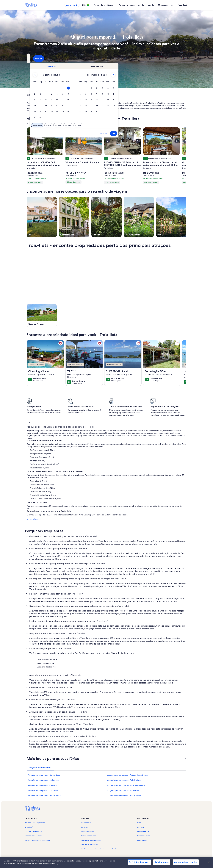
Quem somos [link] (86, 823)
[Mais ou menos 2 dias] (105, 125)
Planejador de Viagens (104, 5)
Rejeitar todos (162, 862)
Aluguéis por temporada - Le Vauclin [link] (43, 790)
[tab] (99, 66)
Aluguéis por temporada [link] (48, 95)
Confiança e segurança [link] (33, 831)
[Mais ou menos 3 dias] (115, 125)
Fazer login (183, 5)
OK (160, 133)
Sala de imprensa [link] (87, 831)
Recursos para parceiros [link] (34, 836)
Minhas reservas (166, 5)
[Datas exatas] (84, 125)
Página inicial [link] (31, 95)
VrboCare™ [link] (29, 827)
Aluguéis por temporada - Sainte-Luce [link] (44, 775)
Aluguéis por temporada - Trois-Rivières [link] (124, 780)
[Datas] (100, 58)
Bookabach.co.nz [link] (144, 836)
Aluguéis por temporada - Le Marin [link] (42, 785)
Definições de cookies (139, 862)
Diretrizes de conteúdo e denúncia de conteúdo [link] (99, 849)
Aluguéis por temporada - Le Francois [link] (43, 780)
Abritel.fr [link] (141, 827)
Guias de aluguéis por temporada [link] (37, 840)
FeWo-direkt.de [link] (143, 831)
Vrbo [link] (139, 823)
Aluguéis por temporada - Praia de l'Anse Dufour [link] (128, 775)
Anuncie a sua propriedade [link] (35, 823)
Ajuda (151, 5)
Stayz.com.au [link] (142, 840)
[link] (61, 343)
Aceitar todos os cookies (186, 862)
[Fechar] (209, 862)
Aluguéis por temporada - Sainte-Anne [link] (44, 796)
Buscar (179, 58)
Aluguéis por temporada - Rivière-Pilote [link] (124, 796)
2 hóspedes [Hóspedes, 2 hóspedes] (137, 59)
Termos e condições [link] (88, 836)
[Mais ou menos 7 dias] (125, 125)
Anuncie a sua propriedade (131, 5)
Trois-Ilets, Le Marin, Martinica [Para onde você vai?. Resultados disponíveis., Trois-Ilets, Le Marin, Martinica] (49, 59)
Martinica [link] (62, 95)
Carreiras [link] (84, 827)
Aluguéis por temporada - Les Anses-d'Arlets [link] (126, 785)
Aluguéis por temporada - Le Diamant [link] (123, 790)
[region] (106, 862)
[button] (115, 88)
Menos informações (35, 519)
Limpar (150, 133)
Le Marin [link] (71, 95)
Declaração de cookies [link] (89, 844)
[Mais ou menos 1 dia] (95, 125)
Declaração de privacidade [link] (91, 840)
